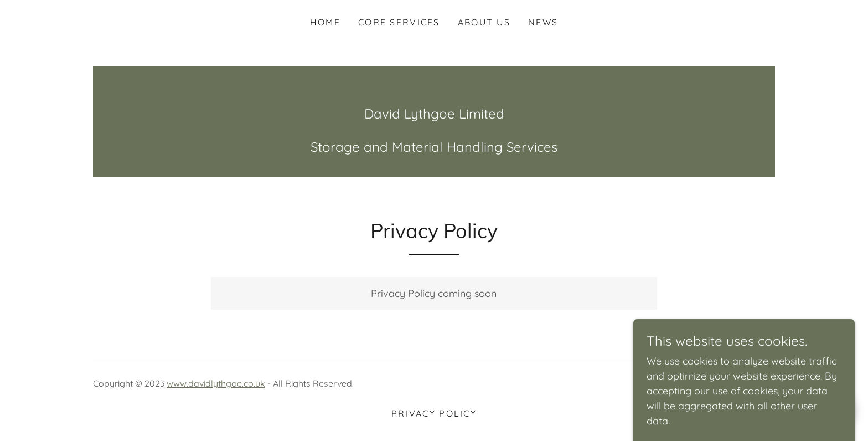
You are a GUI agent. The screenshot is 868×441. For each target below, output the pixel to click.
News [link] (543, 22)
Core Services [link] (399, 22)
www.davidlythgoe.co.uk (216, 383)
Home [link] (325, 22)
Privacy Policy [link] (434, 413)
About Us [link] (484, 22)
